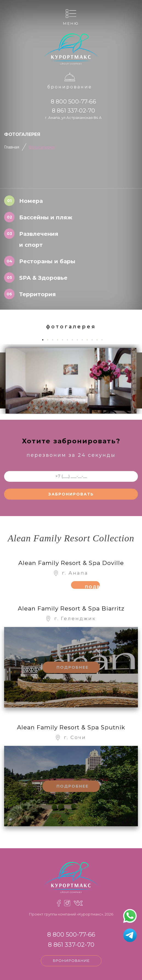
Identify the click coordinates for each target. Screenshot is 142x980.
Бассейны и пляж (46, 217)
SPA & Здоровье (43, 278)
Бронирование (70, 87)
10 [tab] (89, 340)
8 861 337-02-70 (73, 110)
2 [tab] (50, 340)
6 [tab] (69, 340)
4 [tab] (60, 340)
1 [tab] (44, 340)
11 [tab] (94, 340)
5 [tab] (65, 340)
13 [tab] (104, 340)
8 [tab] (79, 340)
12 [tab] (99, 340)
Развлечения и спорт (39, 239)
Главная (12, 147)
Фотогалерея (42, 147)
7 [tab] (74, 340)
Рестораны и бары (47, 261)
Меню (71, 23)
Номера (31, 201)
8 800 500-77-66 (73, 101)
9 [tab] (84, 340)
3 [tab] (55, 340)
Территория (38, 294)
